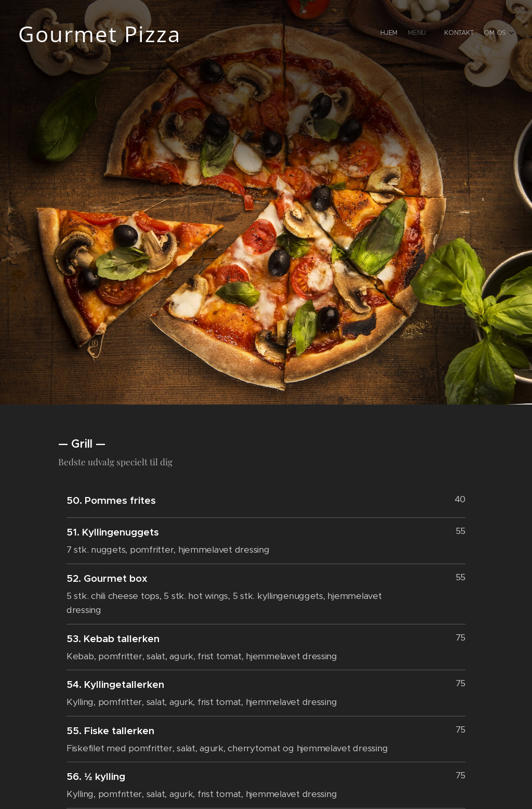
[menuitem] (468, 34)
